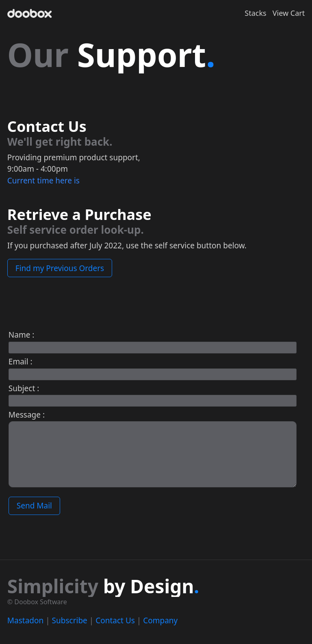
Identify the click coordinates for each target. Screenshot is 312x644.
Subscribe (70, 620)
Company (160, 620)
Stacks (255, 13)
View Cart (289, 13)
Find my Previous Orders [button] (60, 268)
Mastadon (25, 620)
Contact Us (115, 620)
